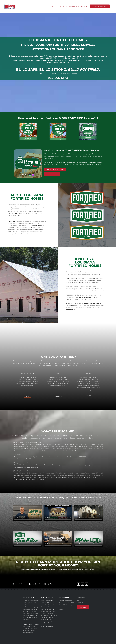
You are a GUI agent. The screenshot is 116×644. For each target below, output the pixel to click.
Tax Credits (18, 455)
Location (52, 6)
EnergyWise (74, 6)
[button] (55, 6)
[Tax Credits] (13, 455)
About (84, 6)
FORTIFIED (62, 6)
